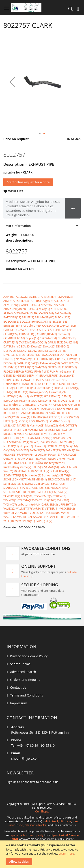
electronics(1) (25, 359)
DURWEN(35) (68, 355)
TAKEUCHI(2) (12, 496)
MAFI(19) (23, 425)
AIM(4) (8, 301)
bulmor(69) (34, 326)
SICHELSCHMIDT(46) (17, 479)
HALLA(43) (42, 380)
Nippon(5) (26, 446)
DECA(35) (24, 346)
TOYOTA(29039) (28, 500)
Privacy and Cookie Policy (29, 656)
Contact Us (18, 687)
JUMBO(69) (29, 405)
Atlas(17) (44, 309)
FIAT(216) (41, 367)
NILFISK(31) (11, 446)
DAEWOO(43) (38, 342)
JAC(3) (65, 401)
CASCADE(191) (27, 330)
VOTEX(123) (38, 513)
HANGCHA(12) (59, 380)
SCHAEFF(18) (26, 471)
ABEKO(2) (22, 297)
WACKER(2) (25, 517)
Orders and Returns (25, 680)
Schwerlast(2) (51, 475)
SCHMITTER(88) (14, 475)
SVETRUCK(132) (47, 492)
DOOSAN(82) (50, 355)
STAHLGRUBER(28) (32, 488)
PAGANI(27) (37, 450)
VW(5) (65, 513)
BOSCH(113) (44, 321)
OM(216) (9, 450)
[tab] (42, 226)
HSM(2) (8, 392)
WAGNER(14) (41, 517)
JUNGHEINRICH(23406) (52, 405)
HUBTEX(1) (21, 392)
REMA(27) (54, 459)
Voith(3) (9, 513)
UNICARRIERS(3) (47, 504)
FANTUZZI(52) (70, 363)
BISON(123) (62, 317)
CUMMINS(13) (67, 338)
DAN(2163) (71, 342)
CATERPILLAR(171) (60, 330)
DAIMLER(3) (55, 342)
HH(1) (58, 388)
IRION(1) (24, 401)
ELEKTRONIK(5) (44, 359)
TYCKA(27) (10, 504)
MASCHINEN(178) (15, 430)
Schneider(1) (33, 475)
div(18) (62, 351)
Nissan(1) (40, 446)
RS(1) (32, 463)
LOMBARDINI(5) (59, 421)
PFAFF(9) (23, 454)
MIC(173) (23, 434)
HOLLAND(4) (71, 388)
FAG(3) (35, 363)
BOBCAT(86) (11, 321)
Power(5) (54, 454)
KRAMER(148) (27, 413)
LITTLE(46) (10, 421)
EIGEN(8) (9, 359)
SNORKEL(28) (31, 484)
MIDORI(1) (36, 434)
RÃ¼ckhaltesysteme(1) (51, 463)
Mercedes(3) (47, 430)
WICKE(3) (73, 517)
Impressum (19, 703)
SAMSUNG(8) (68, 467)
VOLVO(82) (22, 513)
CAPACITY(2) (68, 326)
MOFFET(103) (12, 438)
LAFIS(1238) (11, 417)
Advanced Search (23, 672)
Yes (73, 208)
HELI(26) (73, 384)
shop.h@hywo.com (25, 758)
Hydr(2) (24, 396)
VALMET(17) (24, 508)
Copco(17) (32, 338)
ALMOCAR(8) (12, 305)
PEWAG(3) (10, 454)
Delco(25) (49, 346)
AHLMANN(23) (63, 297)
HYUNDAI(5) (52, 396)
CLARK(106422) (47, 334)
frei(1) (45, 371)
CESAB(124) (11, 334)
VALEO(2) (9, 508)
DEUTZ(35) (35, 351)
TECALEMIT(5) (43, 496)
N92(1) (57, 438)
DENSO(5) (62, 346)
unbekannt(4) (27, 504)
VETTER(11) (52, 508)
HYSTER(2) (36, 396)
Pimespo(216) (38, 454)
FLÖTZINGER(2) (14, 371)
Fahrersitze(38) (50, 363)
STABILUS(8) (11, 488)
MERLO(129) (64, 430)
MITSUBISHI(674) (55, 434)
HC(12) (47, 384)
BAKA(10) (27, 313)
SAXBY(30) (10, 471)
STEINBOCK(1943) (57, 488)
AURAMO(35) (12, 313)
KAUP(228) (29, 409)
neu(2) (67, 438)
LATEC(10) (54, 417)
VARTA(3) (38, 508)
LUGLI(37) (10, 425)
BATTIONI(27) (12, 317)
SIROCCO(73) (56, 479)
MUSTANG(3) (44, 438)
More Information (18, 226)
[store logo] (26, 8)
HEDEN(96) (59, 384)
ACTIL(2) (35, 297)
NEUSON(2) (11, 442)
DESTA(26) (10, 351)
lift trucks (66, 821)
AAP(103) (9, 297)
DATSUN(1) (11, 346)
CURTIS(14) (11, 342)
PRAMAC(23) (69, 454)
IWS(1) (56, 401)
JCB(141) (74, 401)
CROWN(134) (48, 338)
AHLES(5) (47, 297)
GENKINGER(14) (28, 375)
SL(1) (7, 484)
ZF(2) (49, 521)
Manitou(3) (37, 425)
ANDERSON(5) (30, 305)
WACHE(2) (10, 517)
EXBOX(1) (10, 363)
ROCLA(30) (21, 463)
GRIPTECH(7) (12, 380)
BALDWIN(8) (63, 313)
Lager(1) (25, 417)
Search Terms (20, 664)
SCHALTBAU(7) (59, 471)
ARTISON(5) (30, 309)
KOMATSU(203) (46, 409)
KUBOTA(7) (43, 413)
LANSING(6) (39, 417)
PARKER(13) (53, 450)
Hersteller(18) (44, 388)
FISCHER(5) (69, 367)
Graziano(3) (67, 375)
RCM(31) (42, 459)
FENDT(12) (10, 367)
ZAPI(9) (40, 521)
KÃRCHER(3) (60, 413)
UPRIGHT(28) (67, 504)
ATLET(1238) (59, 309)
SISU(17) (71, 479)
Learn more (66, 853)
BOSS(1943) (61, 321)
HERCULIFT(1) (25, 388)
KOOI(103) (10, 413)
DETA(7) (22, 351)
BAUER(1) (28, 317)
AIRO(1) (18, 301)
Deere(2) (37, 346)
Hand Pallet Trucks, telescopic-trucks (44, 823)
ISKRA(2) (36, 401)
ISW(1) (47, 401)
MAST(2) (33, 430)
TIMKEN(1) (10, 500)
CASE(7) (42, 330)
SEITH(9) (66, 475)
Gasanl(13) (68, 371)
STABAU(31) (59, 484)
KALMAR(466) (12, 409)
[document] (43, 854)
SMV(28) (16, 484)
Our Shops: (42, 811)
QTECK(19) (10, 459)
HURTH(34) (11, 396)
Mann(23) (51, 425)
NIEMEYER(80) (65, 442)
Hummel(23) (57, 392)
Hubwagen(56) (39, 392)
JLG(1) (7, 405)
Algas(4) (48, 301)
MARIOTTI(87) (68, 425)
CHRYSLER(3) (28, 334)
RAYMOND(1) (27, 459)
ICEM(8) (66, 396)
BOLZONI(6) (28, 321)
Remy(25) (68, 459)
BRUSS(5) (9, 326)
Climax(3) (64, 334)
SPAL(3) (45, 484)
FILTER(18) (54, 367)
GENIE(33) (10, 375)
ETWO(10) (73, 359)
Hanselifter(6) (12, 384)
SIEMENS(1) (39, 479)
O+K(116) (72, 446)
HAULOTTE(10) (32, 384)
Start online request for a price (28, 182)
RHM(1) (8, 463)
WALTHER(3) (58, 517)
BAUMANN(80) (44, 317)
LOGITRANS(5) (38, 421)
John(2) (16, 405)
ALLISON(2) (61, 301)
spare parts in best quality (27, 835)
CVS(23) (24, 342)
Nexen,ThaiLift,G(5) (42, 442)
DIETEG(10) (50, 351)
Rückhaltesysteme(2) (17, 467)
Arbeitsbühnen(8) (52, 305)
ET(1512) (61, 359)
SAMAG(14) (52, 467)
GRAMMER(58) (49, 375)
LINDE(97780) (70, 417)
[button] (12, 82)
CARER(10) (10, 330)
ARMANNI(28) (13, 309)
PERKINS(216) (70, 450)
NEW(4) (24, 442)
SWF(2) (63, 492)
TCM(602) (27, 496)
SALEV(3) (38, 467)
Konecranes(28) (67, 409)
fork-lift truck (51, 821)
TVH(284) (63, 500)
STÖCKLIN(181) (26, 492)
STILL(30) (9, 492)
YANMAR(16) (27, 521)
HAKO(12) (28, 380)
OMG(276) (22, 450)
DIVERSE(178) (12, 355)
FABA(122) (23, 363)
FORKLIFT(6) (33, 371)
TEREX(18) (60, 496)
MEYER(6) (10, 434)
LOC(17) (23, 421)
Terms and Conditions (27, 695)
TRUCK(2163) (48, 500)
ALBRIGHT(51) (33, 301)
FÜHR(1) (55, 371)
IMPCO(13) (11, 401)
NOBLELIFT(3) (56, 446)
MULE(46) (28, 438)
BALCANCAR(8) (44, 313)
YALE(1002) (11, 521)
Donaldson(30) (31, 355)
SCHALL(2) (42, 471)
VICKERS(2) (68, 508)
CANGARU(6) (51, 326)
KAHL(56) (74, 405)
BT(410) (21, 326)
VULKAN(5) (53, 513)
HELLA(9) (9, 388)
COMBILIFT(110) (14, 338)
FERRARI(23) (26, 367)
